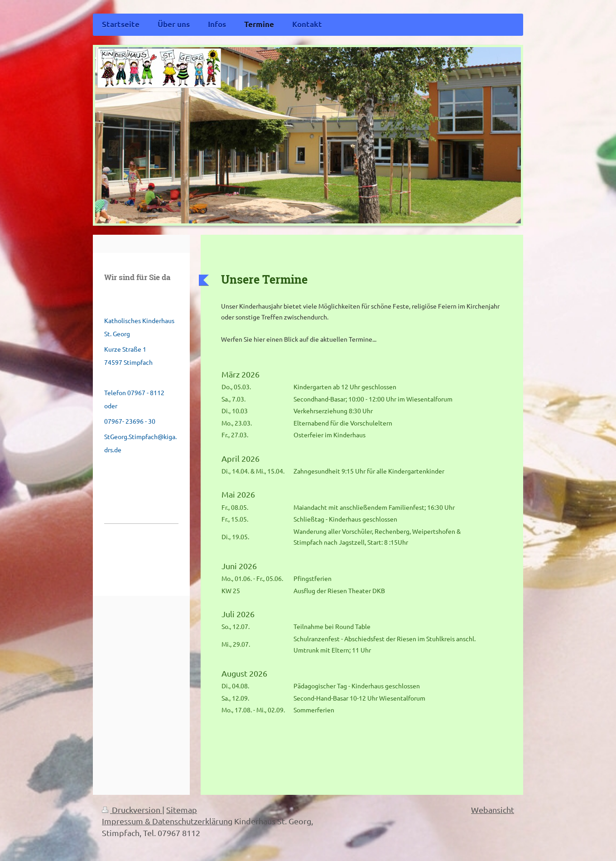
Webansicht (493, 810)
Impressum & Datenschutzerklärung (167, 821)
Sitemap (182, 810)
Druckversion (132, 810)
